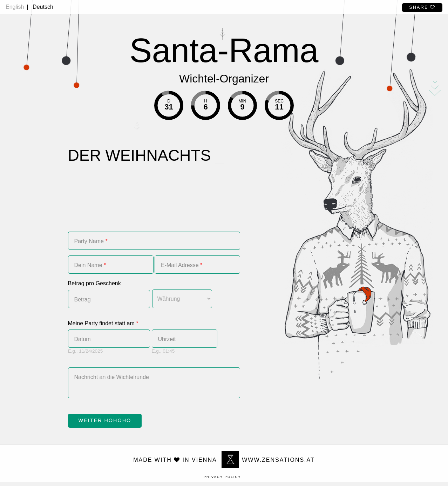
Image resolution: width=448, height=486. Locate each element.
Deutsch (43, 7)
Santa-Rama (224, 50)
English (15, 7)
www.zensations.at (268, 464)
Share (422, 7)
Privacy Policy (222, 481)
